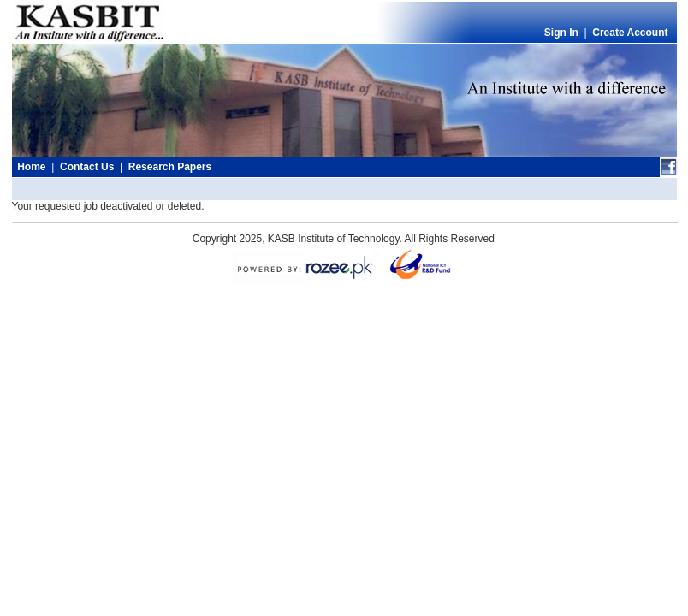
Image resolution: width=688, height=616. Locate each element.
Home (31, 167)
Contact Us (87, 167)
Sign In (561, 33)
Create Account (630, 33)
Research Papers (170, 167)
